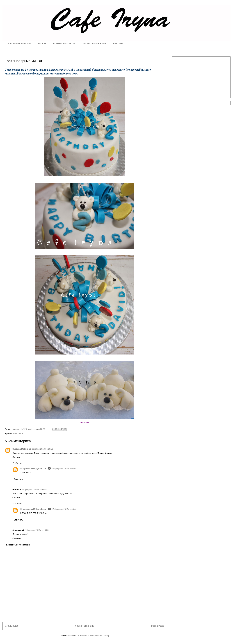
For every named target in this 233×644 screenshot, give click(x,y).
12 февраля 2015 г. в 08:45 (34, 490)
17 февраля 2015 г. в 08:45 (64, 468)
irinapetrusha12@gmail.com (34, 468)
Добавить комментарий (18, 545)
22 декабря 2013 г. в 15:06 (41, 449)
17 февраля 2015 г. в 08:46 (64, 509)
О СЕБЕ (42, 44)
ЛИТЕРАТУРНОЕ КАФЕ (94, 44)
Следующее (12, 626)
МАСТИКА (18, 433)
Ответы (19, 463)
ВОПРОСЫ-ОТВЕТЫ (64, 44)
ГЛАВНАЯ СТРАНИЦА (20, 44)
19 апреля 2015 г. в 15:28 (37, 530)
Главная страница (84, 626)
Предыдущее (157, 626)
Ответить (17, 457)
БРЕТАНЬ (118, 44)
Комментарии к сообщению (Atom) (93, 636)
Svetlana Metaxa (20, 449)
